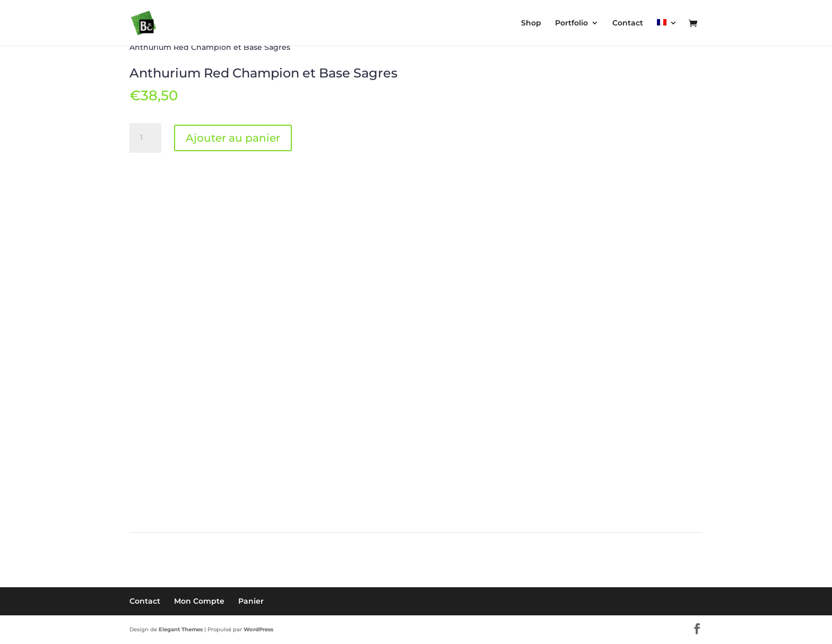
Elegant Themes (181, 629)
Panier (251, 601)
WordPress (258, 629)
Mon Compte (199, 601)
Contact (145, 601)
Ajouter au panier (233, 138)
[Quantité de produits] (145, 138)
